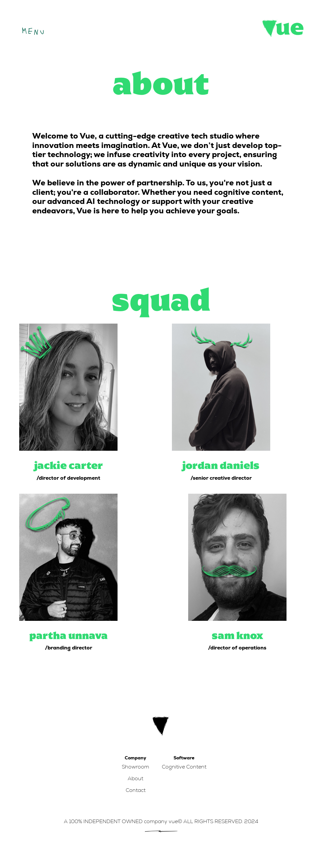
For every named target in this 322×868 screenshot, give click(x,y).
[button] (32, 30)
